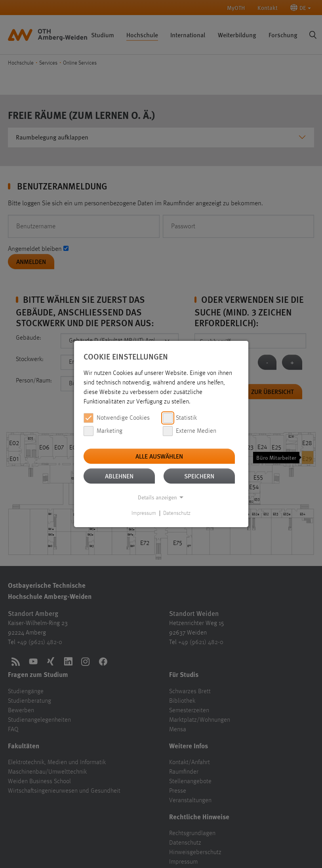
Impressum (144, 513)
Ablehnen (119, 476)
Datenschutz (177, 513)
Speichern (199, 476)
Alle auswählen (159, 456)
